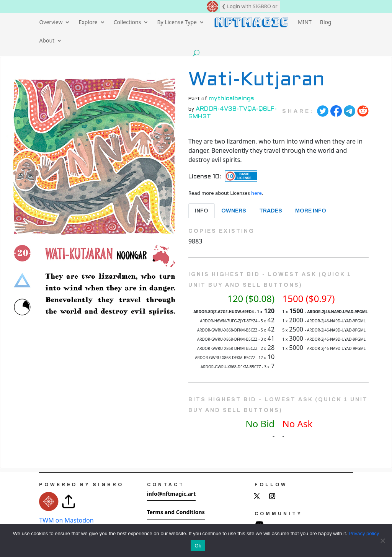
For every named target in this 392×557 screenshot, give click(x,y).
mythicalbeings (231, 99)
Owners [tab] (234, 211)
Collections (127, 22)
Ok (198, 546)
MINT (305, 22)
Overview (51, 22)
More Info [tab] (311, 211)
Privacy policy (364, 533)
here (256, 193)
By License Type (177, 22)
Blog (326, 22)
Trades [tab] (271, 211)
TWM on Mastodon (66, 520)
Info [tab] (202, 211)
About (47, 40)
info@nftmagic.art (171, 494)
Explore (88, 22)
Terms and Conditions (176, 512)
